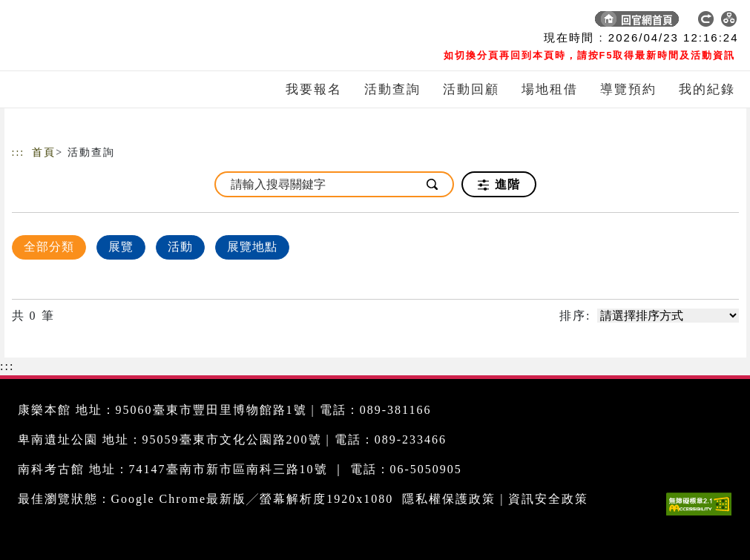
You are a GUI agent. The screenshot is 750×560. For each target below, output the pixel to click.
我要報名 (314, 89)
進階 (499, 185)
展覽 (121, 247)
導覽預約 (628, 89)
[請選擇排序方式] (668, 316)
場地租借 (550, 89)
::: (19, 152)
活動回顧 (471, 89)
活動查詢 (392, 89)
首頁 (44, 152)
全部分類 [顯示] (49, 247)
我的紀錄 (707, 89)
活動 (180, 247)
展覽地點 (252, 247)
